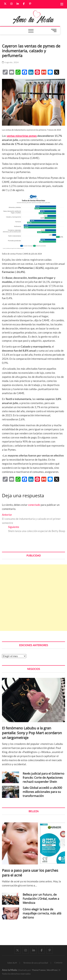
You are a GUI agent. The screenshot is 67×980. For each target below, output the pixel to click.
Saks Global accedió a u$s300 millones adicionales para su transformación (42, 792)
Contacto (58, 963)
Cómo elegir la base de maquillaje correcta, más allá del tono (42, 913)
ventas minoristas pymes (22, 136)
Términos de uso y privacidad (36, 963)
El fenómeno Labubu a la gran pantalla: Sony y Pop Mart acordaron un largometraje (32, 733)
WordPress (52, 970)
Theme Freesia (39, 970)
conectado (34, 505)
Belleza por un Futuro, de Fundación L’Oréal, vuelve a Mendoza (41, 899)
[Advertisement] (33, 598)
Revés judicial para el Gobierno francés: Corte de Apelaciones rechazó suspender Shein (44, 778)
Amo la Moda (9, 970)
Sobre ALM (12, 963)
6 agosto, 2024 (10, 62)
